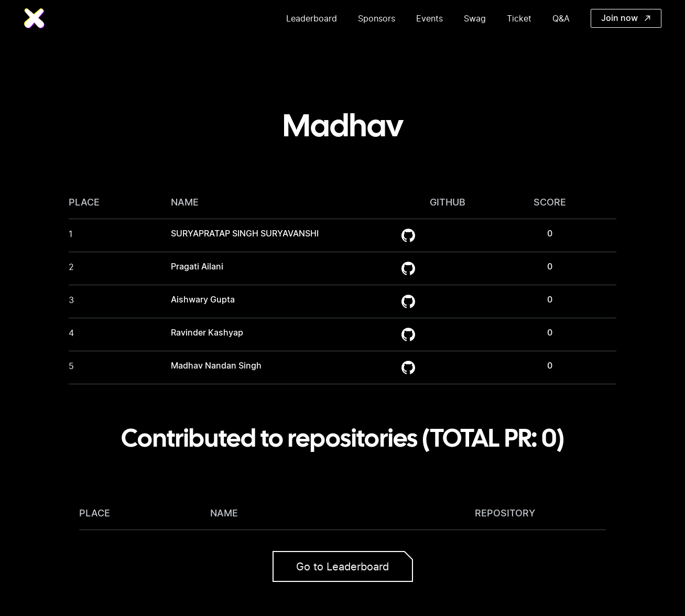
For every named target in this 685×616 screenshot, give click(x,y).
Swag (475, 18)
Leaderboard (312, 18)
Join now (626, 18)
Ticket (519, 18)
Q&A (561, 18)
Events (430, 18)
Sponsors (377, 18)
